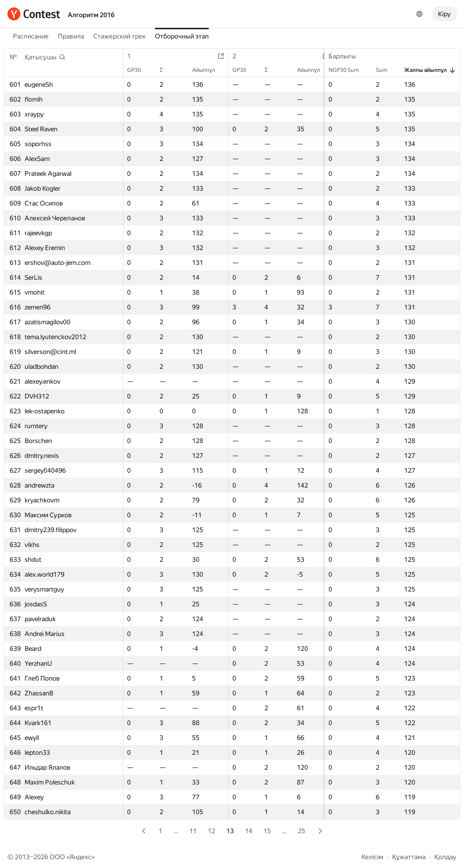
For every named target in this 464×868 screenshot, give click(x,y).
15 (267, 831)
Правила (71, 36)
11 (193, 831)
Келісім (372, 857)
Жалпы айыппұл (430, 70)
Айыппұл (208, 70)
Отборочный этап (182, 36)
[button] (45, 57)
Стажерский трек (119, 36)
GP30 (139, 70)
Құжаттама (409, 857)
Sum (386, 70)
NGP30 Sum (348, 70)
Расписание (31, 36)
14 (249, 831)
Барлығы (347, 56)
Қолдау (445, 857)
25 (302, 831)
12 (212, 831)
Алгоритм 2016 (91, 15)
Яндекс (81, 857)
